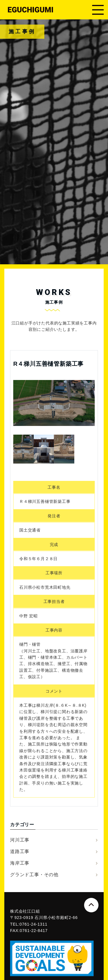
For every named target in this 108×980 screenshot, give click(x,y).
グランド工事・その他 (34, 875)
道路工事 (20, 851)
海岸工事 (20, 863)
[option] (54, 403)
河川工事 (20, 840)
